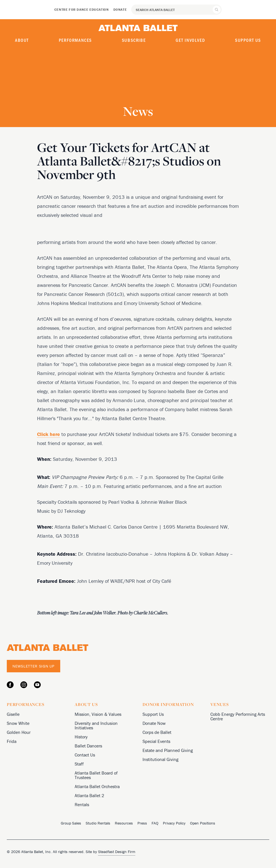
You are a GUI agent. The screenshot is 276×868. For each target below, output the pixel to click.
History (81, 737)
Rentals (82, 804)
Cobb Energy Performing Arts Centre (238, 716)
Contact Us (85, 755)
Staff (79, 764)
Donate (120, 9)
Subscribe (134, 40)
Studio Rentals (98, 823)
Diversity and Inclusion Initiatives (96, 725)
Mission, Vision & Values (98, 714)
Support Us (248, 40)
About (22, 40)
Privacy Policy (174, 823)
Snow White (18, 723)
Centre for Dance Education (82, 9)
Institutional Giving (160, 759)
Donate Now (154, 723)
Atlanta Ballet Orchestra (97, 786)
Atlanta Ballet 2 (89, 795)
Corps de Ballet (157, 732)
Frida (12, 741)
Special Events (156, 741)
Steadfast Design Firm (117, 852)
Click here (48, 434)
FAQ (155, 823)
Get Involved (190, 40)
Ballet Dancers (88, 746)
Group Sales (71, 823)
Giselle (13, 714)
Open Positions (203, 823)
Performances (75, 40)
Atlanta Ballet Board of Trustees (96, 775)
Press (142, 823)
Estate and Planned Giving (168, 750)
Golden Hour (19, 732)
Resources (124, 823)
